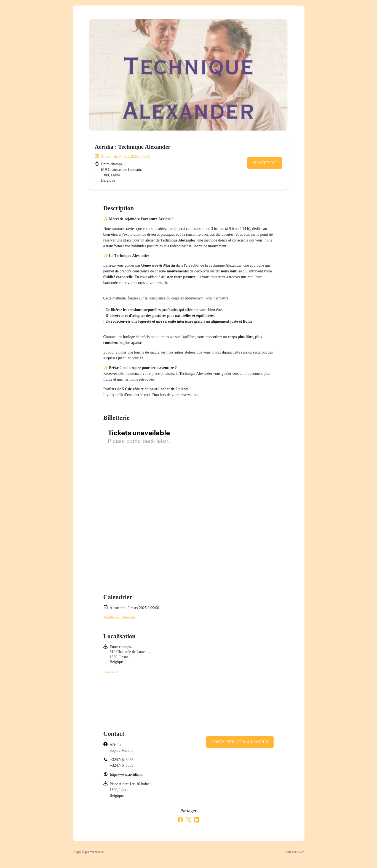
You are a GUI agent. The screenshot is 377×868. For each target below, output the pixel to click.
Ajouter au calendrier (120, 617)
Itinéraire (110, 671)
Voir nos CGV (295, 852)
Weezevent (97, 852)
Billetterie (265, 163)
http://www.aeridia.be (127, 775)
